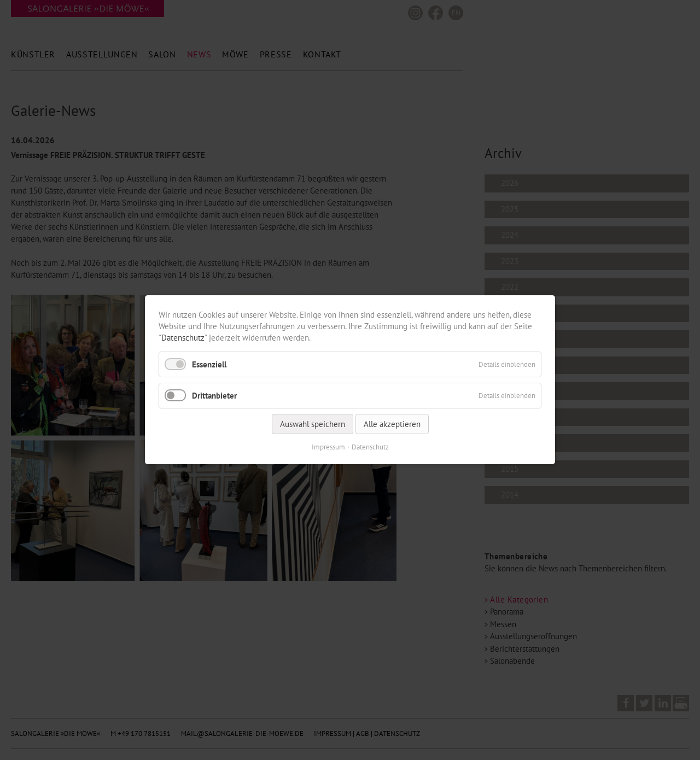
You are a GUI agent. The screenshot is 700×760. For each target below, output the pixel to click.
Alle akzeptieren (392, 425)
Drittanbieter (214, 396)
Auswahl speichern (313, 425)
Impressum (328, 448)
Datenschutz (183, 338)
